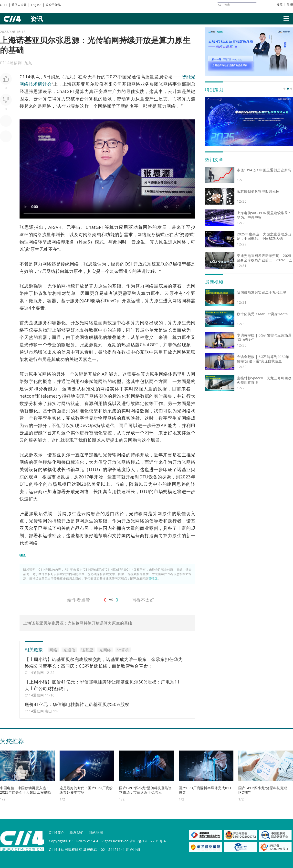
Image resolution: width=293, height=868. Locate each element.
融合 (137, 440)
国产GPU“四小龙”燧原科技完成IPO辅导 (263, 790)
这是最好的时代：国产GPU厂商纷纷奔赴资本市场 (86, 790)
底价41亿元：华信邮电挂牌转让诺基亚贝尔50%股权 (77, 704)
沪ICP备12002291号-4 (148, 841)
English (36, 5)
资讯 (37, 19)
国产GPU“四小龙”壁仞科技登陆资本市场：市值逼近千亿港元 (145, 790)
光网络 (166, 84)
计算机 (91, 99)
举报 (290, 5)
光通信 (134, 77)
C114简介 (57, 832)
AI (82, 381)
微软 (103, 352)
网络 (136, 84)
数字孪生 (43, 418)
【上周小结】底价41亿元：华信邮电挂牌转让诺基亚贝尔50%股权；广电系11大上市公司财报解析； (102, 685)
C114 (4, 5)
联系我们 (77, 832)
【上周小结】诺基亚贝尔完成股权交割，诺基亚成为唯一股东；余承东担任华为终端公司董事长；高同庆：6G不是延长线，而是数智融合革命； (104, 663)
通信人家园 (19, 5)
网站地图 (96, 832)
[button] (284, 89)
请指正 (153, 578)
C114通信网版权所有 (65, 850)
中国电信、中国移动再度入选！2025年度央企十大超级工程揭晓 (25, 790)
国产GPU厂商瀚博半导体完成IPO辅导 (205, 790)
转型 (42, 242)
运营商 (114, 477)
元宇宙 (74, 227)
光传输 (54, 286)
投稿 (280, 5)
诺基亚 (79, 84)
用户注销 (133, 850)
